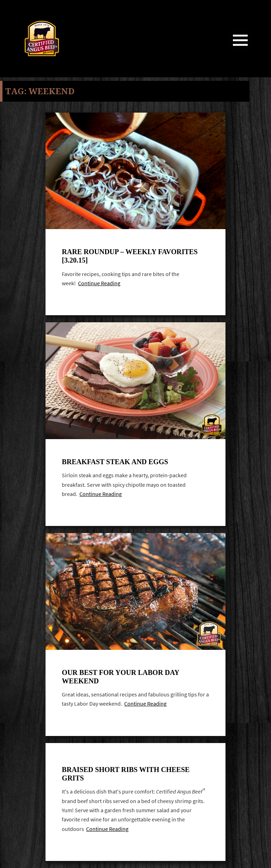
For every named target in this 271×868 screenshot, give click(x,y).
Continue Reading (99, 283)
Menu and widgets (240, 50)
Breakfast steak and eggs (115, 462)
